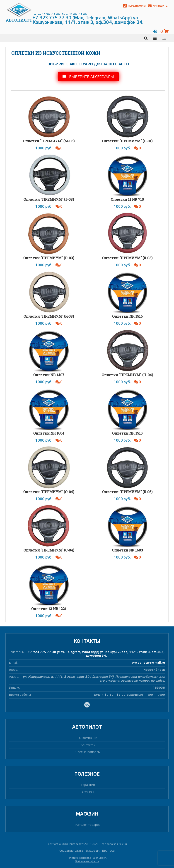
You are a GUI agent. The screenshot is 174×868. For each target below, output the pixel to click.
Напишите (158, 6)
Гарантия (88, 785)
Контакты (88, 745)
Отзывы (88, 792)
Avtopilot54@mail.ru (149, 663)
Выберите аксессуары (88, 77)
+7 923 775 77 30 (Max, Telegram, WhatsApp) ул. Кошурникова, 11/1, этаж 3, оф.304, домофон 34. (96, 654)
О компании (88, 738)
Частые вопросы (88, 752)
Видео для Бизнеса (100, 851)
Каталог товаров (88, 825)
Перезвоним (134, 6)
